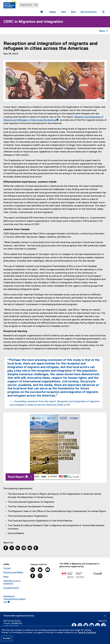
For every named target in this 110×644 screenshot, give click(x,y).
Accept (7, 638)
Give (73, 12)
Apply (53, 12)
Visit (63, 12)
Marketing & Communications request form (15, 599)
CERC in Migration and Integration (33, 22)
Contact (7, 568)
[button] (42, 12)
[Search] (36, 5)
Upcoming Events (11, 588)
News (6, 577)
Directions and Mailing (13, 572)
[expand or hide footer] (105, 616)
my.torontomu (89, 12)
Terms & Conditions (87, 633)
